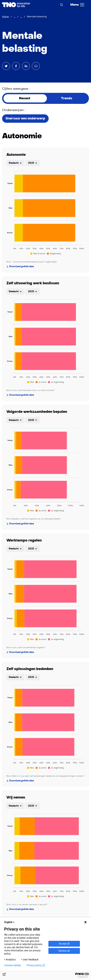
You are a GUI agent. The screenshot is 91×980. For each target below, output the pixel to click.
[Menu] (77, 5)
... (15, 17)
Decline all (64, 951)
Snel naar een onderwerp (25, 118)
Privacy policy (36, 965)
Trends (67, 98)
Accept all (64, 944)
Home (5, 17)
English (10, 922)
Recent (25, 98)
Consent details (13, 965)
